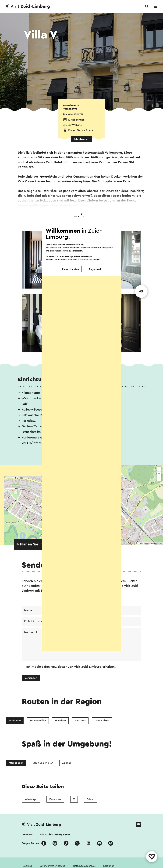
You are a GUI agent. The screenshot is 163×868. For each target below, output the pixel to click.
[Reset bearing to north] (159, 478)
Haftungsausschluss (84, 866)
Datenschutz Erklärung (52, 866)
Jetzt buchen (81, 139)
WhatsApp (31, 799)
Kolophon (109, 866)
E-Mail (90, 799)
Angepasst (95, 269)
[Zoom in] (159, 469)
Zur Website (75, 125)
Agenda (67, 763)
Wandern (60, 721)
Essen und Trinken (43, 763)
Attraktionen (16, 763)
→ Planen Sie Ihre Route (37, 544)
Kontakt (27, 835)
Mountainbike (38, 721)
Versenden (31, 678)
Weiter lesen (82, 216)
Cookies (27, 866)
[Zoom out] (159, 474)
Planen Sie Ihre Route (81, 130)
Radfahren (15, 721)
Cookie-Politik (94, 260)
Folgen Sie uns (30, 843)
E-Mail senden (76, 120)
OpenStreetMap (145, 543)
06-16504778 (76, 114)
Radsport (80, 721)
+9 (141, 291)
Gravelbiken (102, 721)
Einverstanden (70, 269)
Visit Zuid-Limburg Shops (55, 835)
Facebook (55, 799)
